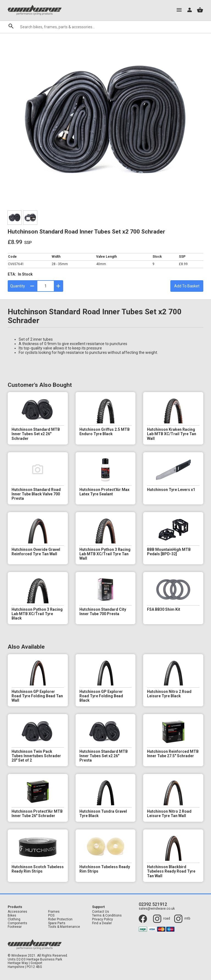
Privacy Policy (102, 919)
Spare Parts (57, 923)
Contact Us (101, 912)
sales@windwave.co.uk (157, 909)
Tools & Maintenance (64, 927)
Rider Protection (60, 919)
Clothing (14, 919)
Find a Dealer (102, 923)
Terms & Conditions (107, 916)
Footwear (15, 927)
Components (17, 923)
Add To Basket (187, 286)
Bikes (12, 916)
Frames (54, 912)
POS (51, 916)
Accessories (17, 912)
